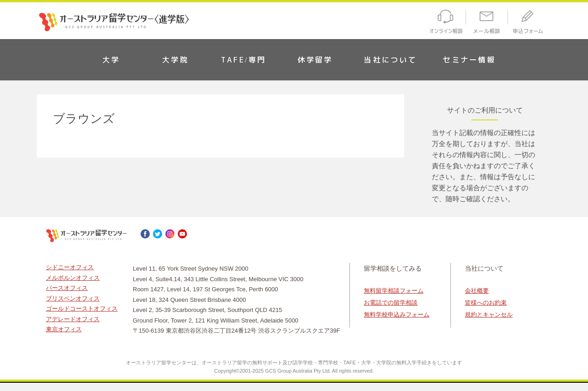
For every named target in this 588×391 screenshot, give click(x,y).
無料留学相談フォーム (394, 291)
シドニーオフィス (70, 267)
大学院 (175, 60)
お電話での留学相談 (391, 303)
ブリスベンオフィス (73, 298)
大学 (111, 60)
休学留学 (315, 60)
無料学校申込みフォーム (397, 314)
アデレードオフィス (73, 319)
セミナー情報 (469, 60)
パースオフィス (67, 288)
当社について (390, 60)
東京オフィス (64, 329)
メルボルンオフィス (73, 278)
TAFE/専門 (243, 60)
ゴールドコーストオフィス (82, 309)
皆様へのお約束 (486, 303)
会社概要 (477, 291)
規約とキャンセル (489, 314)
